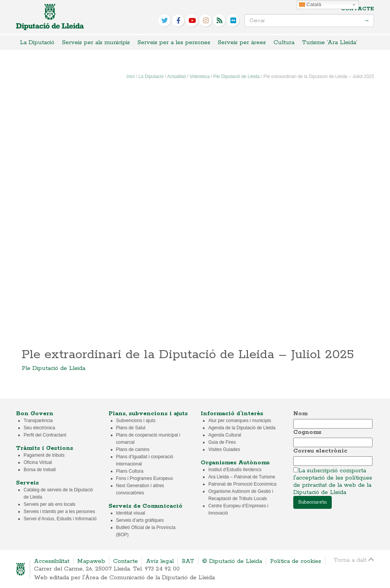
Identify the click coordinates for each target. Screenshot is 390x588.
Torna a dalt (354, 560)
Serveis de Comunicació (145, 506)
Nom (300, 414)
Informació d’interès (232, 414)
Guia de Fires (222, 442)
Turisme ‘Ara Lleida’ (330, 42)
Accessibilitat (52, 561)
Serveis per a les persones (174, 42)
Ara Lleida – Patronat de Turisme (242, 477)
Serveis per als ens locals (50, 504)
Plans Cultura (130, 471)
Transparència (38, 421)
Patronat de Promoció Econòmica (242, 484)
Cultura (284, 42)
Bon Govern (35, 414)
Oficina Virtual (38, 462)
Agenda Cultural (225, 435)
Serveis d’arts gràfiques (140, 520)
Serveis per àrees (242, 42)
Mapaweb (91, 561)
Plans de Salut (131, 428)
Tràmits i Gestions (45, 448)
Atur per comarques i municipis (240, 421)
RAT (188, 561)
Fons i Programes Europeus (145, 478)
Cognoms (307, 432)
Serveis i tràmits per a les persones (59, 512)
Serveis (27, 483)
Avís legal (160, 561)
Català (310, 5)
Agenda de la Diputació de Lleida (242, 428)
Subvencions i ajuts (136, 421)
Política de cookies (296, 561)
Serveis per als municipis (96, 42)
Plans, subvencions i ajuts (148, 414)
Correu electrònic (320, 451)
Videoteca (200, 76)
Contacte (357, 9)
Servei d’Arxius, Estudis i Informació (60, 519)
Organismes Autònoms (235, 463)
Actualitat (177, 76)
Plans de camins (133, 449)
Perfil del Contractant (45, 435)
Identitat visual (131, 513)
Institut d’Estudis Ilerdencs (235, 470)
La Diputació (37, 42)
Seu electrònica (39, 428)
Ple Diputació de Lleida (237, 76)
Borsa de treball (40, 470)
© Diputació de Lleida (232, 561)
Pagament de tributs (44, 455)
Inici (130, 76)
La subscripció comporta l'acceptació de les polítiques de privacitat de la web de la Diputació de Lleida (333, 481)
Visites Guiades (224, 449)
